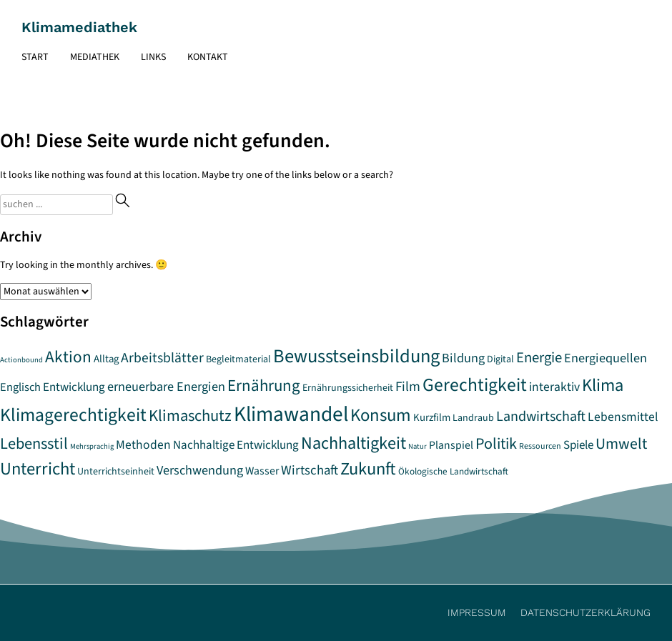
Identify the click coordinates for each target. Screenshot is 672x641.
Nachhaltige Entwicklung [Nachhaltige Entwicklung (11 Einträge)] (236, 445)
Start (35, 57)
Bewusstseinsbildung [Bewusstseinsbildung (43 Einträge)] (356, 357)
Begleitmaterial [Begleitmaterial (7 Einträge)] (238, 359)
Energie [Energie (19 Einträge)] (539, 358)
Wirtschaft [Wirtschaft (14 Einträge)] (310, 470)
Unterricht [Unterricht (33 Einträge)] (38, 469)
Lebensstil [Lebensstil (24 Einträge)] (34, 444)
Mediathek (95, 57)
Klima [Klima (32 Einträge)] (603, 386)
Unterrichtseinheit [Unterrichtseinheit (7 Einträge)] (116, 472)
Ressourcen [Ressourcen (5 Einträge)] (540, 446)
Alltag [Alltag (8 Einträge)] (106, 359)
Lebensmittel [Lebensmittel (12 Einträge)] (623, 417)
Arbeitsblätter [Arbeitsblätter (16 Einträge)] (162, 358)
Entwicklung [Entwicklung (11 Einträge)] (74, 387)
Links (153, 57)
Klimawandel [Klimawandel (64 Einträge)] (291, 414)
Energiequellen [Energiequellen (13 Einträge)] (606, 358)
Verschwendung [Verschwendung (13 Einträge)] (200, 470)
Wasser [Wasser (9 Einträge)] (262, 471)
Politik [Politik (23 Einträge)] (496, 444)
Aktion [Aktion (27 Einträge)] (68, 357)
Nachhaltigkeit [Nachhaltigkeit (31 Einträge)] (354, 443)
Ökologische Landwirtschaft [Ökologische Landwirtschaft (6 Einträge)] (453, 472)
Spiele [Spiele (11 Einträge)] (578, 445)
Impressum (477, 612)
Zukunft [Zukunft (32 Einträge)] (368, 469)
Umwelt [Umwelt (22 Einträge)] (621, 444)
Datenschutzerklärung (585, 612)
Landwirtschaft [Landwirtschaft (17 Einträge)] (541, 416)
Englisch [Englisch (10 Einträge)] (20, 387)
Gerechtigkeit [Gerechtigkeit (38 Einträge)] (475, 385)
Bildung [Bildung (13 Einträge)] (463, 358)
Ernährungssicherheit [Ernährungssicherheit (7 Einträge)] (348, 388)
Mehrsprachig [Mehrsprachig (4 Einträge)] (92, 446)
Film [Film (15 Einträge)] (408, 387)
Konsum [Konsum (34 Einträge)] (381, 416)
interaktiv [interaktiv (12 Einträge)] (554, 387)
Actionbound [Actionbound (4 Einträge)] (21, 360)
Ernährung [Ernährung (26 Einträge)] (264, 386)
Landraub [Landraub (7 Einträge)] (473, 418)
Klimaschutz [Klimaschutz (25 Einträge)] (190, 416)
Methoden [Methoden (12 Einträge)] (143, 445)
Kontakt (208, 57)
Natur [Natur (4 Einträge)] (417, 446)
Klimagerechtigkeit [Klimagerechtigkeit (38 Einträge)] (73, 415)
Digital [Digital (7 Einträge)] (500, 359)
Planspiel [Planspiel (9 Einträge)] (451, 445)
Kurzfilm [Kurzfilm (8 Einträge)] (432, 418)
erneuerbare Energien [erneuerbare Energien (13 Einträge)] (166, 387)
